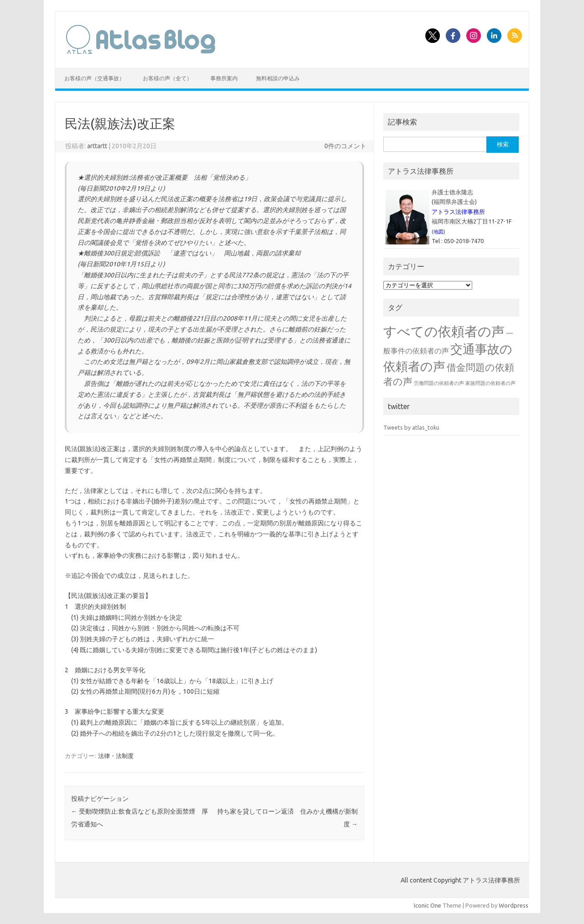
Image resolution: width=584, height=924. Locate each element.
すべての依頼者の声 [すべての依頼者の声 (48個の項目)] (444, 331)
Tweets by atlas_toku (411, 427)
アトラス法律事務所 (458, 212)
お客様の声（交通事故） (94, 78)
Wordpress (514, 905)
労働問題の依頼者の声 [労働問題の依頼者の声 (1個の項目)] (439, 383)
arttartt (97, 146)
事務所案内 (224, 78)
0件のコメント (345, 146)
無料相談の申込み (278, 78)
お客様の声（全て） (167, 78)
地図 (438, 232)
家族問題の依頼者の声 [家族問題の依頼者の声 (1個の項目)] (490, 383)
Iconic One (428, 905)
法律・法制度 (116, 756)
